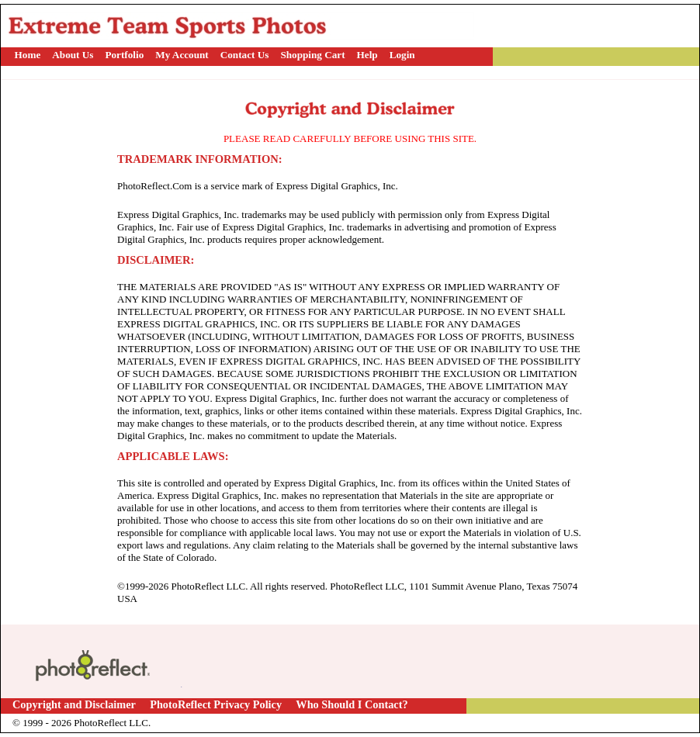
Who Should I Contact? (352, 704)
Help (367, 55)
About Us (73, 55)
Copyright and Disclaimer (75, 704)
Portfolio (124, 55)
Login (402, 55)
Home (28, 55)
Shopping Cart (312, 55)
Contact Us (245, 55)
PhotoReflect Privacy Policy (216, 704)
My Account (182, 55)
